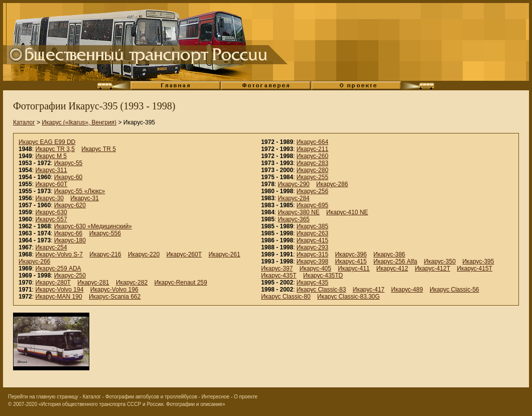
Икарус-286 (332, 184)
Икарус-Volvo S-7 (59, 254)
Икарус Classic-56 (454, 290)
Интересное (216, 397)
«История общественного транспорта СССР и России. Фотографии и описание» (132, 404)
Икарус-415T (475, 268)
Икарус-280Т (53, 283)
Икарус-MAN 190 (58, 297)
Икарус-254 (51, 247)
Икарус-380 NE (299, 212)
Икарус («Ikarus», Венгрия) (79, 122)
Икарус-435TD (323, 275)
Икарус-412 (392, 268)
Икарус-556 (105, 233)
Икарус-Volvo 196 (114, 290)
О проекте (246, 397)
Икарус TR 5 (99, 149)
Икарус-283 (312, 163)
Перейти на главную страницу (43, 397)
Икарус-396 (351, 254)
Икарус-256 (312, 191)
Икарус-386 (389, 254)
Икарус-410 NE (347, 212)
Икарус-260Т (184, 254)
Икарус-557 (51, 219)
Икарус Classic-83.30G (349, 297)
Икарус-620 (70, 205)
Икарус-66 (69, 233)
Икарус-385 (312, 226)
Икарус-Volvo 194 (59, 290)
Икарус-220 (144, 254)
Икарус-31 (85, 198)
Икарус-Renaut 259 (180, 283)
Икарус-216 (105, 254)
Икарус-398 (312, 261)
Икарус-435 (312, 283)
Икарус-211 (312, 149)
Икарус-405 (315, 268)
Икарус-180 (70, 240)
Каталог (24, 122)
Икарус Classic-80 (286, 297)
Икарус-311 (51, 170)
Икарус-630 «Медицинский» (93, 226)
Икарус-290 (294, 184)
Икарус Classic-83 (321, 290)
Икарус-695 (312, 205)
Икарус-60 (69, 177)
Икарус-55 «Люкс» (80, 191)
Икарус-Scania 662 (115, 297)
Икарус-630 (51, 212)
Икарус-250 (70, 275)
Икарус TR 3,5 (55, 149)
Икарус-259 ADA (58, 268)
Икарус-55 (69, 163)
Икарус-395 (478, 261)
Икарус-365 (294, 219)
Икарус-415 (312, 240)
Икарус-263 (312, 233)
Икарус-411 (354, 268)
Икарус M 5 (51, 156)
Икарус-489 (407, 290)
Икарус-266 (34, 261)
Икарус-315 (312, 254)
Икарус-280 (312, 170)
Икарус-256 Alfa (395, 261)
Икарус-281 (93, 283)
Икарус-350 (440, 261)
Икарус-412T (432, 268)
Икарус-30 (49, 198)
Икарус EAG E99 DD (47, 142)
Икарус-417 (369, 290)
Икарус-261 (224, 254)
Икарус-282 (132, 283)
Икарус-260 (312, 156)
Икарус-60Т (51, 184)
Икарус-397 (277, 268)
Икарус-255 (312, 177)
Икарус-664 (312, 142)
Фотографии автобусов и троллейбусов (151, 397)
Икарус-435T (279, 275)
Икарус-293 (312, 247)
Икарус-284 (294, 198)
